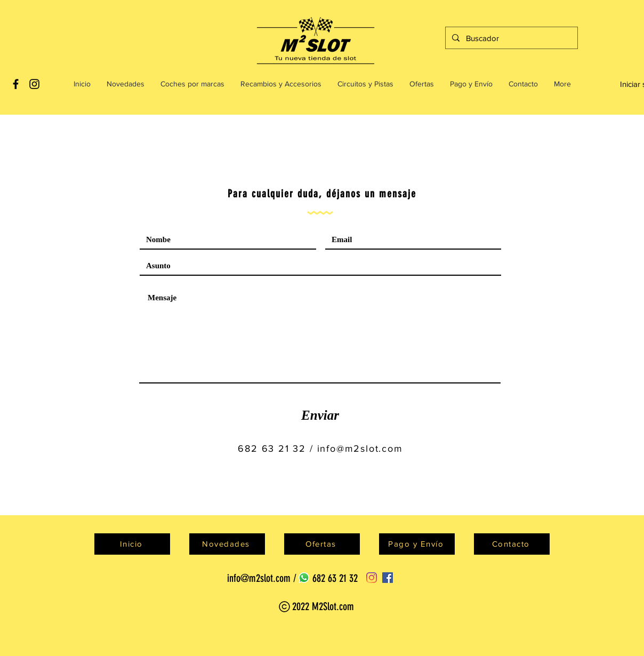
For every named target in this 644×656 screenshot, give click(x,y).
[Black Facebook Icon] (16, 84)
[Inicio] (132, 544)
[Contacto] (512, 544)
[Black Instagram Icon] (34, 84)
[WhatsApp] (304, 578)
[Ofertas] (322, 544)
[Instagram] (372, 578)
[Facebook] (388, 578)
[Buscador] (510, 38)
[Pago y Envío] (417, 544)
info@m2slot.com (360, 449)
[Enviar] (320, 415)
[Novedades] (227, 544)
